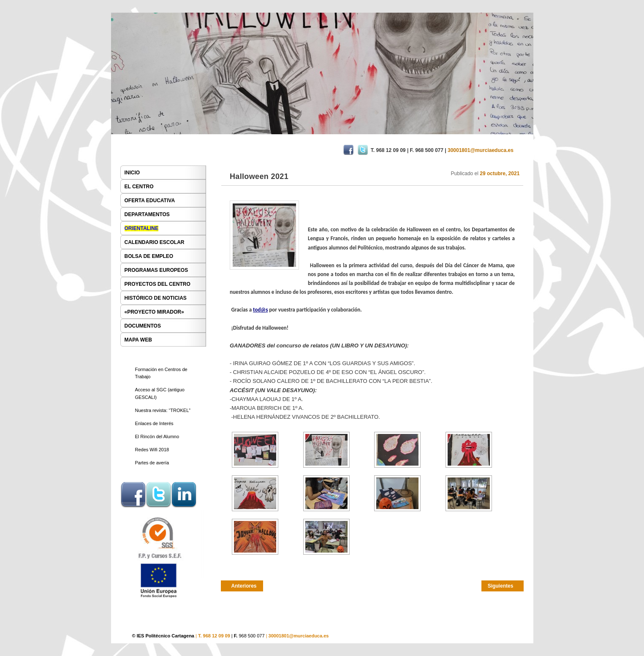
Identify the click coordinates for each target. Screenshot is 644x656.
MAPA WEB (138, 340)
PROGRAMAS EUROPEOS (156, 270)
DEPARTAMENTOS (147, 214)
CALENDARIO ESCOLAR (155, 242)
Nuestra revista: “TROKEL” (163, 410)
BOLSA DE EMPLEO (149, 256)
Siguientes (501, 586)
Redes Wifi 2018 (152, 450)
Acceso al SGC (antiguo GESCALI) (160, 393)
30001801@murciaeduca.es (299, 636)
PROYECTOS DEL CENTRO (158, 284)
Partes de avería (152, 463)
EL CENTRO (139, 187)
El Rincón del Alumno (157, 436)
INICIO (132, 173)
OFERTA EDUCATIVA (150, 201)
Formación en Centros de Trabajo (161, 373)
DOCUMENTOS (143, 326)
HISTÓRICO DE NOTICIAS (156, 298)
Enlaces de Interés (154, 423)
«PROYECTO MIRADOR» (154, 312)
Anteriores (244, 586)
